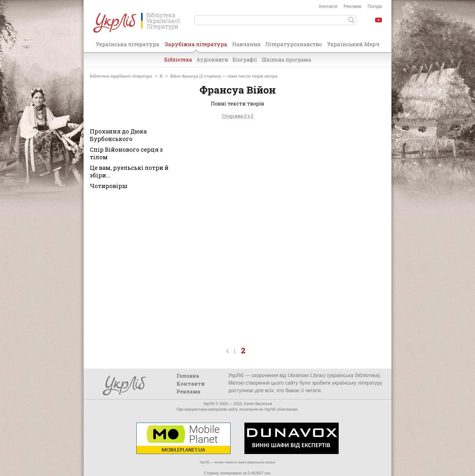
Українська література (127, 44)
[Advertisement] (332, 181)
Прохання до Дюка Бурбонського (118, 135)
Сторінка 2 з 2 (238, 116)
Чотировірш (109, 186)
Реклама (352, 6)
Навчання (246, 44)
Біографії (245, 59)
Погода (375, 6)
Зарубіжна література (196, 46)
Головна (188, 376)
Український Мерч (353, 44)
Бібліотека (178, 59)
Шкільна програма (286, 59)
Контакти (328, 6)
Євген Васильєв (258, 404)
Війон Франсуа (184, 76)
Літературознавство (294, 44)
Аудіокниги (212, 59)
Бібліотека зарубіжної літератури (121, 76)
